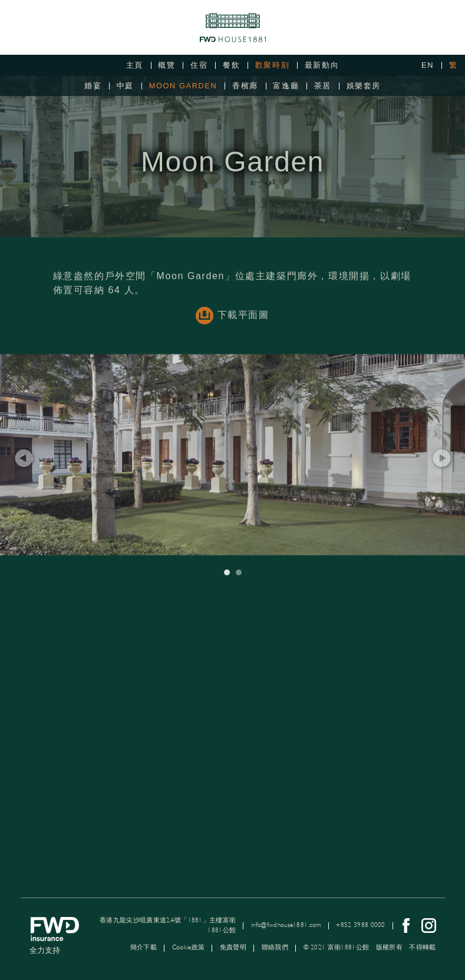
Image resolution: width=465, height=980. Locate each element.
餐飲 (231, 65)
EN (428, 65)
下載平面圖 (232, 324)
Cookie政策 (189, 947)
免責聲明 (233, 947)
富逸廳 (286, 86)
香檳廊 (245, 86)
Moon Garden (183, 86)
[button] (24, 467)
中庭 (125, 86)
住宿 (199, 65)
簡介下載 (144, 947)
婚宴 (93, 86)
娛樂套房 (364, 86)
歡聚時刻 (272, 65)
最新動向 (322, 65)
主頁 (135, 65)
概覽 (166, 65)
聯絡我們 (275, 947)
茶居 (323, 86)
